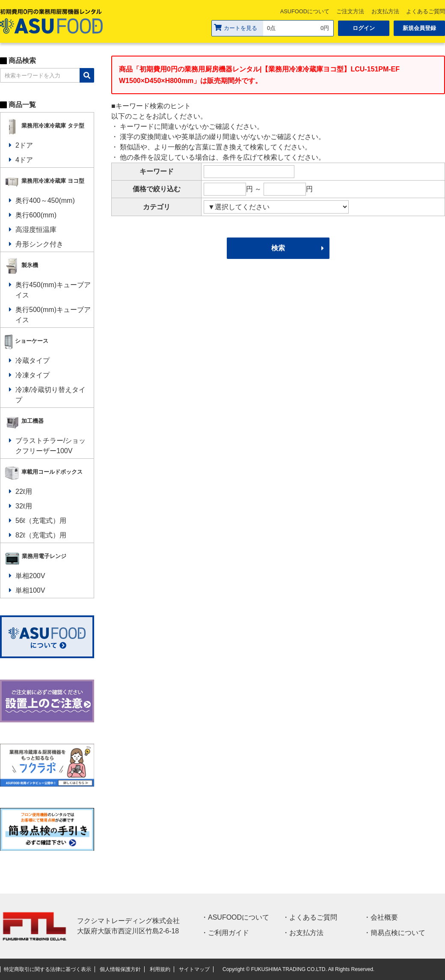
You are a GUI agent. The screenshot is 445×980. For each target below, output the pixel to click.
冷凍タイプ (33, 375)
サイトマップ (194, 969)
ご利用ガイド (228, 933)
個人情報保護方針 (120, 969)
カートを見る (236, 28)
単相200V (30, 576)
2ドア (24, 145)
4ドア (24, 160)
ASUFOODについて (305, 11)
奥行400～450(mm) (45, 200)
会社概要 (384, 917)
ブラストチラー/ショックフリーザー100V (50, 446)
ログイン (364, 28)
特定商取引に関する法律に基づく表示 (47, 969)
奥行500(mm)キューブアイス (53, 315)
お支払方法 (385, 11)
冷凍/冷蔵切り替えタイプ (50, 395)
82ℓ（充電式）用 (41, 535)
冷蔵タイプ (33, 361)
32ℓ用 (24, 506)
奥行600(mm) (36, 215)
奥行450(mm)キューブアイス (53, 290)
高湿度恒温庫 (36, 230)
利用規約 (160, 969)
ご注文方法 (350, 11)
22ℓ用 (24, 491)
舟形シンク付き (39, 244)
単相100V (30, 590)
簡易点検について (398, 933)
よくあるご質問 (313, 917)
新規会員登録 (419, 28)
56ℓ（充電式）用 (41, 521)
